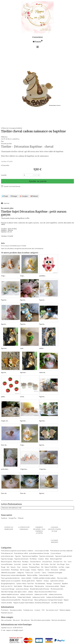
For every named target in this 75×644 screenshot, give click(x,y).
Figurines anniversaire (21, 559)
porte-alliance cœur (7, 556)
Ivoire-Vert (17, 564)
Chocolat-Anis (58, 562)
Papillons (41, 570)
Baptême (65, 584)
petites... (42, 348)
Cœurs (44, 573)
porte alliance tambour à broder (39, 553)
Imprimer (6, 203)
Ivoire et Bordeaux (7, 564)
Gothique (62, 570)
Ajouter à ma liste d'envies (12, 186)
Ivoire (70, 562)
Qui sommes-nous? (52, 610)
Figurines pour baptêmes (30, 556)
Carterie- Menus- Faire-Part (25, 584)
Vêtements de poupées (8, 573)
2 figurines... (24, 469)
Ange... (22, 276)
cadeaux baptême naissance (10, 594)
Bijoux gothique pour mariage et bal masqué (48, 600)
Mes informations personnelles (41, 620)
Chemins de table (7, 603)
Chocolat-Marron (35, 562)
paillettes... (43, 276)
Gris (65, 562)
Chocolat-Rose (47, 562)
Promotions (5, 610)
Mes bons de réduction (59, 620)
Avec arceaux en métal (42, 551)
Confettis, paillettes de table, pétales (44, 578)
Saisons (13, 567)
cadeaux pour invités (41, 594)
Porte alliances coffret (21, 553)
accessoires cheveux (22, 589)
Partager (14, 196)
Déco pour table (62, 578)
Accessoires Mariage (8, 589)
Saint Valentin (18, 586)
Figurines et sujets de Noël (63, 556)
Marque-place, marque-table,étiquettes (13, 575)
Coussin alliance (56, 553)
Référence (4, 137)
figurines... (4, 348)
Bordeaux (25, 562)
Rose (68, 564)
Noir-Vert (53, 564)
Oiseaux (34, 570)
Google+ (24, 196)
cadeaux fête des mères (9, 597)
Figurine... (4, 300)
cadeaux (31, 592)
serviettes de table (57, 603)
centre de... (43, 373)
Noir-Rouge (61, 564)
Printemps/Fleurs (34, 567)
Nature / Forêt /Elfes (51, 567)
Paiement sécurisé (7, 613)
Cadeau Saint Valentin (24, 597)
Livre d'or (37, 573)
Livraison (37, 610)
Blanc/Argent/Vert (56, 559)
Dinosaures (54, 570)
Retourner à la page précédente (12, 128)
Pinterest (34, 196)
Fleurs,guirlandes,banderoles (10, 578)
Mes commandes (6, 620)
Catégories (20, 573)
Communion (57, 584)
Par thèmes (33, 559)
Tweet (5, 196)
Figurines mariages (7, 559)
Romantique (15, 570)
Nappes (66, 600)
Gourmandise (5, 570)
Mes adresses (25, 620)
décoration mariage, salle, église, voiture (14, 592)
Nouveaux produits (16, 610)
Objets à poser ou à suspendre (11, 581)
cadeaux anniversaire (55, 594)
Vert (8, 567)
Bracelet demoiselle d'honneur (40, 589)
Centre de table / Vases (46, 575)
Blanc (47, 559)
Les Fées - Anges (64, 567)
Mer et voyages (25, 570)
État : (3, 141)
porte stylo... (5, 469)
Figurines (18, 556)
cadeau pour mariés (39, 597)
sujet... (22, 348)
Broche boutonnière (57, 589)
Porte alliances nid (7, 553)
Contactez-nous (28, 610)
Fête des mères (28, 586)
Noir (30, 564)
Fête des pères (39, 586)
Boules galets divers (28, 581)
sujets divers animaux (57, 581)
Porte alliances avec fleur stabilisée (61, 551)
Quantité (4, 175)
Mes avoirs (16, 620)
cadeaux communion (27, 594)
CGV (43, 610)
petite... (3, 397)
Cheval (47, 570)
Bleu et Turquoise (7, 562)
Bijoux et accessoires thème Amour (46, 592)
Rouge (3, 567)
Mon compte (7, 617)
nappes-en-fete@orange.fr (15, 630)
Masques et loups (27, 600)
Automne (25, 567)
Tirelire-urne (29, 573)
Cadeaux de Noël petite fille (55, 597)
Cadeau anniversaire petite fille (11, 600)
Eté (42, 567)
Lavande (25, 564)
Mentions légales (65, 610)
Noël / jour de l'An (7, 586)
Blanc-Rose (17, 562)
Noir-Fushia (45, 564)
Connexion (37, 37)
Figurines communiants (46, 556)
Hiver (19, 567)
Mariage (49, 584)
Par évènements (40, 584)
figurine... (23, 300)
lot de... (22, 397)
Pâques (63, 586)
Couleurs (41, 559)
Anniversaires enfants (52, 586)
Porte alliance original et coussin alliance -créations (17, 551)
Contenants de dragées (55, 573)
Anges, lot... (5, 421)
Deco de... (4, 445)
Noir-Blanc (36, 564)
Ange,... (3, 276)
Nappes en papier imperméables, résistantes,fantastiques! (32, 603)
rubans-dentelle (26, 578)
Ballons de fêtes (32, 575)
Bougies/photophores (8, 584)
